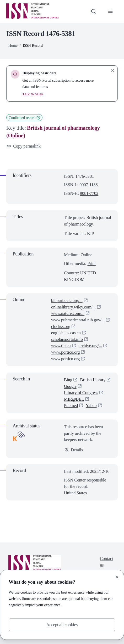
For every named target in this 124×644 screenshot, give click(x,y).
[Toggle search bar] (93, 11)
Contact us (107, 562)
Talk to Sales (33, 94)
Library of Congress (81, 393)
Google (70, 386)
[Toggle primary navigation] (110, 11)
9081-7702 (89, 193)
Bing (68, 380)
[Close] (117, 577)
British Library (93, 380)
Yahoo (91, 406)
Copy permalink (24, 146)
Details (74, 450)
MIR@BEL (74, 399)
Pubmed (71, 406)
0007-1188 (89, 185)
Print (91, 263)
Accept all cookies (62, 624)
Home (13, 45)
